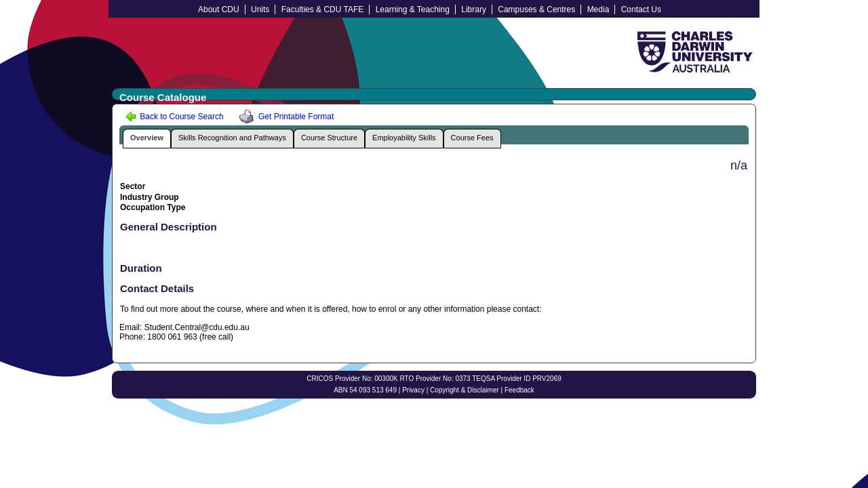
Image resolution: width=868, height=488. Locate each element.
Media (598, 9)
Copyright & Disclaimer (465, 390)
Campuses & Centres (536, 9)
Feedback (519, 390)
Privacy (413, 390)
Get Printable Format (284, 117)
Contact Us (641, 9)
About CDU (219, 9)
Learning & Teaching (413, 9)
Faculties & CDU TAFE (323, 9)
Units (260, 9)
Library (474, 9)
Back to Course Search (175, 117)
